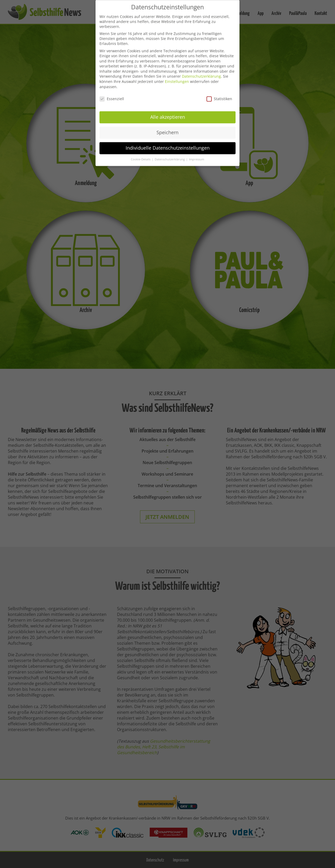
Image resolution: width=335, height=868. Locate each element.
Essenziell (112, 93)
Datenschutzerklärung (201, 71)
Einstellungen (177, 76)
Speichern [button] (167, 127)
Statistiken (219, 93)
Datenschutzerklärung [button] (170, 154)
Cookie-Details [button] (141, 154)
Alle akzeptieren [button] (168, 112)
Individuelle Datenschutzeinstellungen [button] (168, 142)
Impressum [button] (197, 154)
